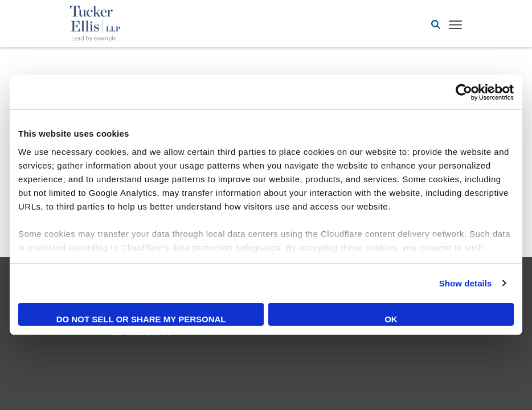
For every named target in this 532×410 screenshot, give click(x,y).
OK (391, 319)
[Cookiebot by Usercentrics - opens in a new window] (464, 92)
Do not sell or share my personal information (141, 320)
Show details (466, 283)
